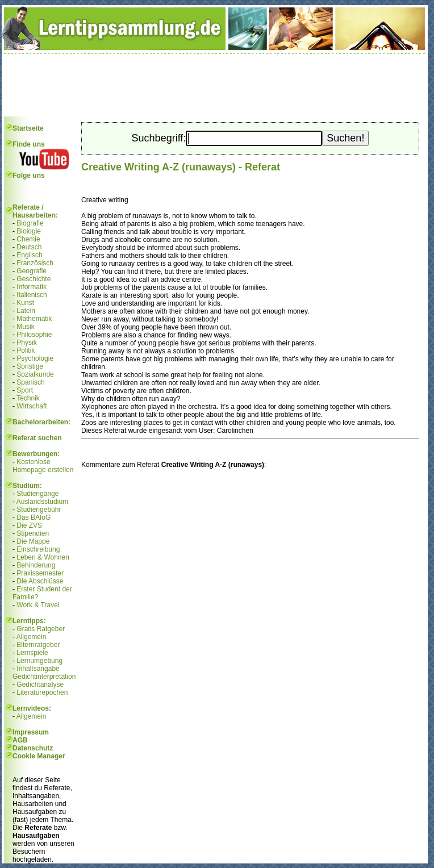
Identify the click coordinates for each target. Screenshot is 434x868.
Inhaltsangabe (38, 669)
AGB (20, 740)
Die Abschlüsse (40, 581)
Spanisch (30, 382)
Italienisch (32, 295)
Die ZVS (29, 525)
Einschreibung (38, 549)
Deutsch (29, 247)
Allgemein (32, 637)
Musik (25, 327)
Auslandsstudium (42, 502)
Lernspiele (32, 653)
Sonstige (30, 366)
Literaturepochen (42, 692)
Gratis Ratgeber (41, 629)
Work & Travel (38, 605)
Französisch (35, 263)
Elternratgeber (38, 645)
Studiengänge (37, 494)
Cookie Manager (39, 756)
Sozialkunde (35, 374)
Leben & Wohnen (43, 557)
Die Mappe (33, 541)
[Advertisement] (215, 85)
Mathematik (34, 319)
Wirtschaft (32, 406)
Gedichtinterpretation (44, 677)
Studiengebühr (39, 510)
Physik (26, 343)
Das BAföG (34, 518)
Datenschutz (33, 748)
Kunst (25, 303)
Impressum (31, 732)
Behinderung (36, 565)
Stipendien (33, 533)
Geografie (32, 271)
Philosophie (34, 335)
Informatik (32, 287)
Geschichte (34, 279)
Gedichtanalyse (40, 685)
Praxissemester (40, 573)
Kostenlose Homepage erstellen (43, 466)
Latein (26, 311)
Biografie (30, 223)
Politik (26, 350)
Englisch (29, 255)
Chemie (28, 239)
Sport (25, 390)
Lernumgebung (39, 661)
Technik (28, 398)
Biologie (29, 231)
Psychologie (35, 358)
